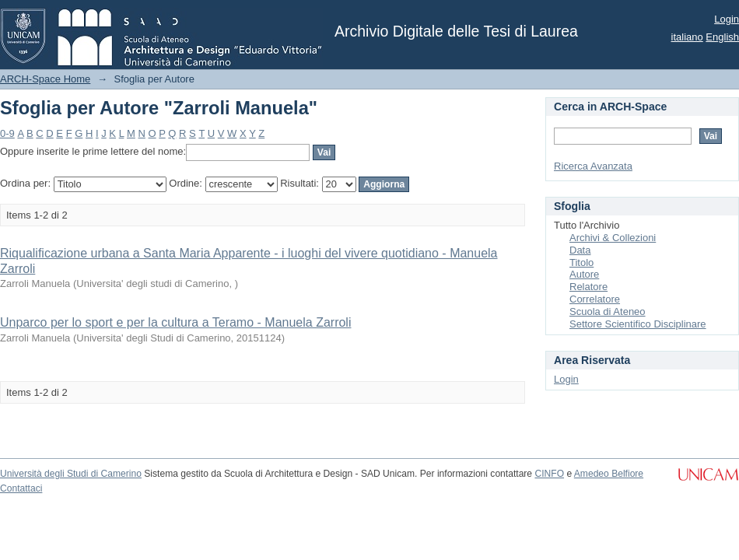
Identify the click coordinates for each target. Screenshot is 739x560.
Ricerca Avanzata (593, 166)
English (722, 37)
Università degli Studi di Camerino (71, 474)
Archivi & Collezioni (613, 238)
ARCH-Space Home (45, 79)
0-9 (7, 133)
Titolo (581, 262)
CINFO (549, 474)
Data (580, 250)
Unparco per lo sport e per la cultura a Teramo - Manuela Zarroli (175, 322)
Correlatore (595, 299)
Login (727, 19)
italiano (687, 37)
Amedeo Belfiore (609, 474)
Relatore (588, 287)
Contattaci (21, 488)
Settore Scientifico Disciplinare (638, 324)
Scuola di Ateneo (608, 311)
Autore (584, 274)
